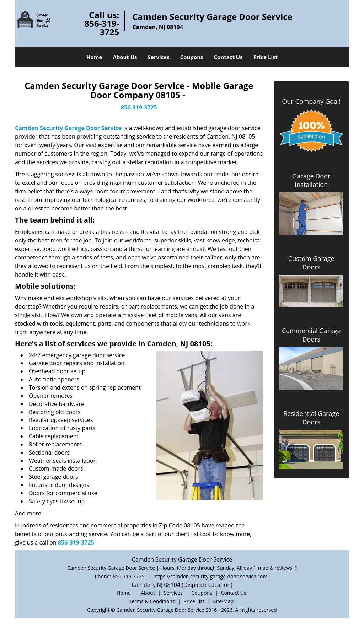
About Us (125, 57)
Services (159, 57)
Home (94, 57)
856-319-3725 (102, 28)
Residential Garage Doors (311, 418)
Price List (266, 57)
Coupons (192, 57)
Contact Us (228, 57)
